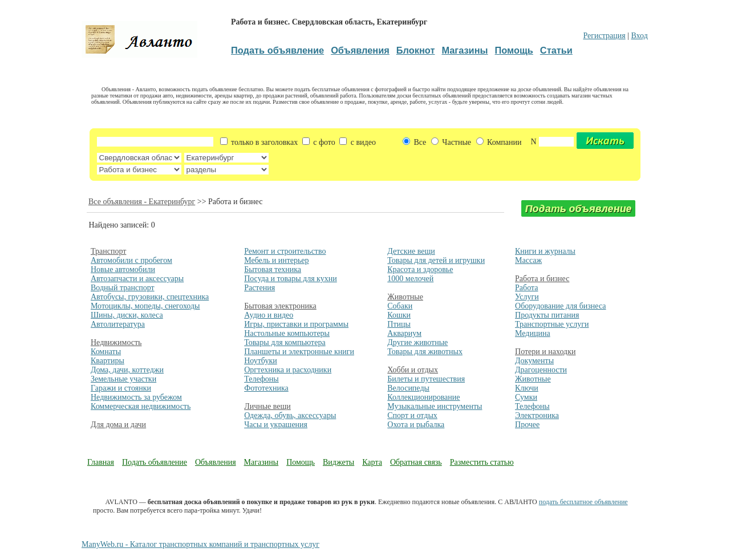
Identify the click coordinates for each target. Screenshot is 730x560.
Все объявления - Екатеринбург (142, 202)
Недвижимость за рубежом (136, 397)
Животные (405, 297)
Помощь (301, 462)
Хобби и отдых (413, 370)
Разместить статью (482, 462)
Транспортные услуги (552, 324)
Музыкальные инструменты (435, 406)
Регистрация (604, 36)
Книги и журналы (545, 251)
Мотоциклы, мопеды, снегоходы (145, 306)
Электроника (537, 415)
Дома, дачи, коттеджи (127, 370)
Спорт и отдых (412, 415)
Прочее (527, 425)
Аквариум (404, 333)
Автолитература (118, 324)
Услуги (527, 297)
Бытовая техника (273, 269)
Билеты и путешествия (426, 379)
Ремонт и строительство (285, 251)
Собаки (400, 306)
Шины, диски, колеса (127, 315)
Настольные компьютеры (287, 333)
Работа (526, 288)
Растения (259, 288)
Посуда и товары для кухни (291, 279)
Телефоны (261, 379)
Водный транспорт (123, 288)
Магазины (261, 462)
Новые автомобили (123, 269)
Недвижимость (116, 342)
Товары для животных (425, 352)
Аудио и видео (269, 315)
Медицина (533, 333)
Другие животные (417, 342)
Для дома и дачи (118, 425)
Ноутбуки (261, 361)
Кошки (399, 315)
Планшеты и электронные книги (299, 352)
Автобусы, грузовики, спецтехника (150, 297)
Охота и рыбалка (416, 425)
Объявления (216, 462)
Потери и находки (545, 352)
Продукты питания (547, 315)
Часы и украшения (276, 425)
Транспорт (108, 251)
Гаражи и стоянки (121, 388)
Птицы (399, 324)
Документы (534, 361)
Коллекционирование (423, 397)
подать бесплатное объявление (583, 502)
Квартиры (108, 361)
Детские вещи (411, 251)
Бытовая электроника (280, 306)
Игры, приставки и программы (296, 324)
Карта (372, 462)
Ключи (527, 388)
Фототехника (266, 388)
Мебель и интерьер (276, 260)
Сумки (526, 397)
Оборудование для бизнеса (560, 306)
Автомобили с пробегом (131, 260)
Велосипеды (408, 388)
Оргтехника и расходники (288, 370)
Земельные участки (123, 379)
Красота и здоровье (420, 269)
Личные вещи (267, 406)
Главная (101, 462)
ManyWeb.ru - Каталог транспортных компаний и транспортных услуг (200, 544)
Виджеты (338, 462)
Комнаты (106, 352)
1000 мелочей (410, 279)
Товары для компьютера (285, 342)
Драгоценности (541, 370)
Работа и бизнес (542, 279)
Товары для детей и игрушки (436, 260)
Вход (639, 36)
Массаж (528, 260)
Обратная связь (416, 462)
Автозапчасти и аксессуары (137, 279)
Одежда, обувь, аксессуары (290, 415)
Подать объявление (155, 462)
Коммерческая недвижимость (141, 406)
